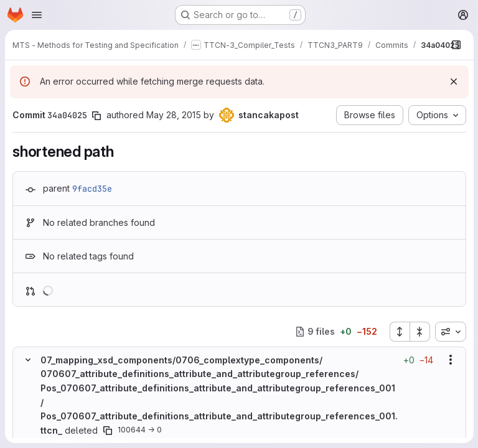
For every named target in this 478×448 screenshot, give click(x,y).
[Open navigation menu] (37, 15)
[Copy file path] (108, 430)
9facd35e (92, 189)
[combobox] (450, 332)
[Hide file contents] (28, 360)
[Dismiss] (453, 82)
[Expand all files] (399, 332)
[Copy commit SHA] (96, 116)
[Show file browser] (456, 45)
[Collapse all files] (419, 332)
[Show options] (450, 360)
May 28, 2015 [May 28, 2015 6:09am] (174, 115)
